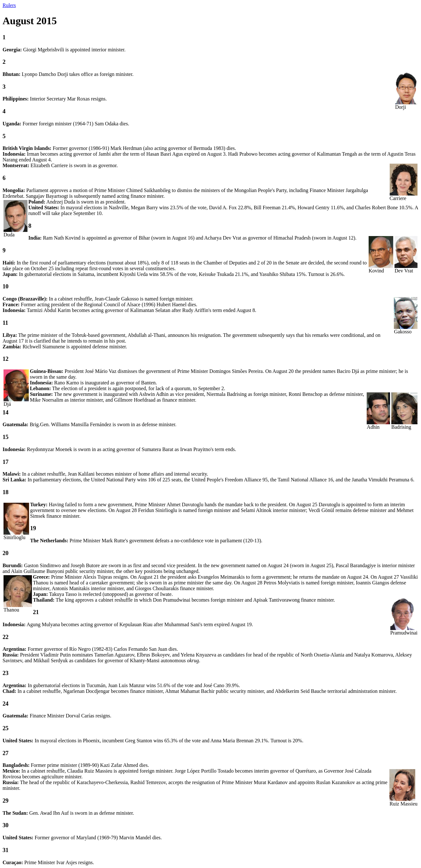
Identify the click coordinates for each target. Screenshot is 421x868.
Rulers (9, 5)
